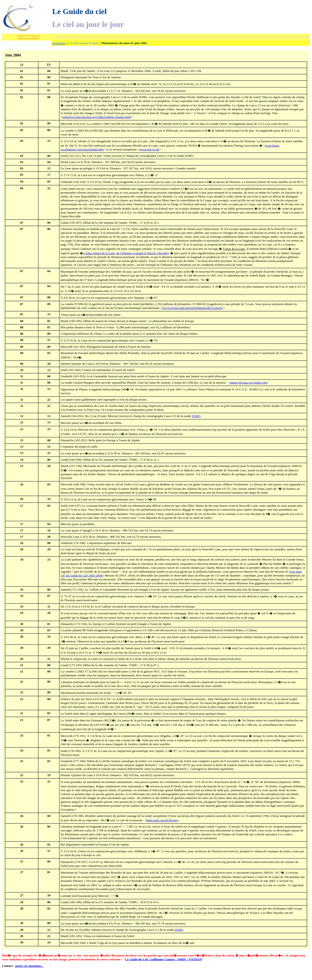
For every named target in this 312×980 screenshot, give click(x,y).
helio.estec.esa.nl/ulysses (162, 820)
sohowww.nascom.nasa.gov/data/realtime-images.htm (96, 117)
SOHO (196, 416)
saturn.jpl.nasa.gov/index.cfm (249, 383)
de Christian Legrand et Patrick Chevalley (126, 253)
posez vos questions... (29, 966)
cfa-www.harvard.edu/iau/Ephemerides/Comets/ (192, 308)
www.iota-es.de (149, 149)
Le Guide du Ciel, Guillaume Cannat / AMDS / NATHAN (164, 959)
